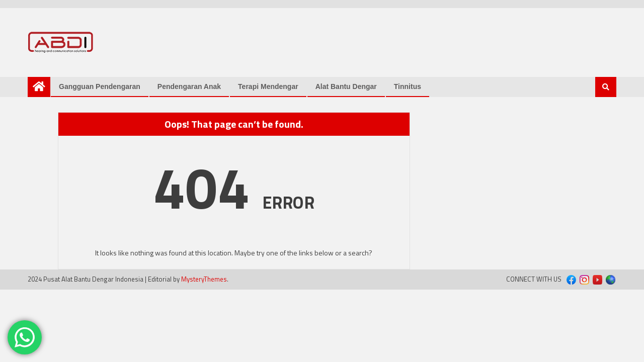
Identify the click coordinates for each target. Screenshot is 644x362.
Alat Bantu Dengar (346, 86)
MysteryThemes (204, 279)
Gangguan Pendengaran (100, 86)
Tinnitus (408, 86)
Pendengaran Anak (189, 86)
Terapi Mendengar (268, 86)
